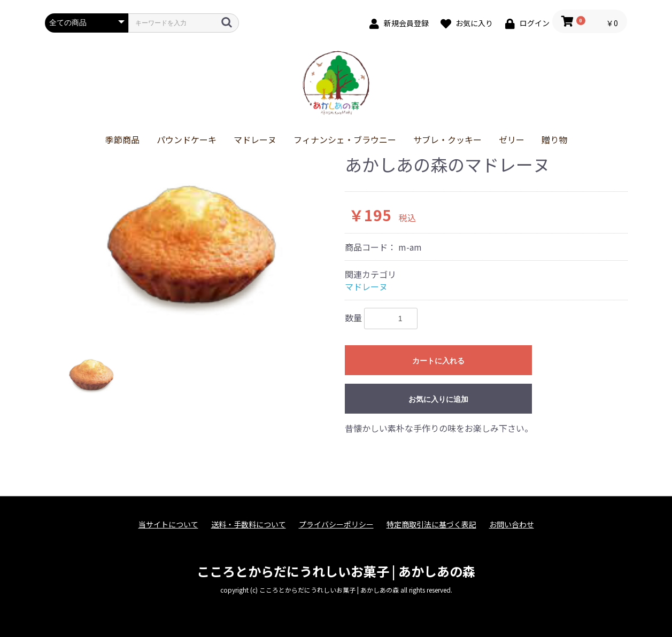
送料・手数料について (249, 525)
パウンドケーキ (187, 139)
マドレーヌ (255, 139)
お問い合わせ (512, 525)
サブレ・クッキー (447, 139)
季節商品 (122, 139)
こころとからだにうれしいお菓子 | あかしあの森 (336, 571)
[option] (191, 245)
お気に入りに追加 (438, 399)
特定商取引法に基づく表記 (431, 525)
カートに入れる (438, 361)
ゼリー (512, 139)
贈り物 (554, 139)
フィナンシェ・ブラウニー (345, 139)
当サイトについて (168, 525)
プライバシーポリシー (336, 525)
